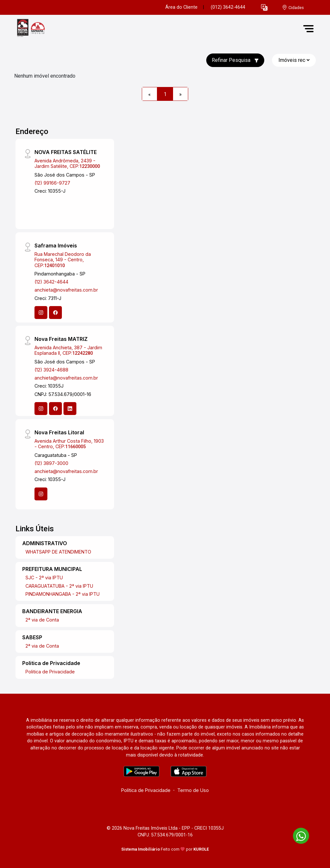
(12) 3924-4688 (51, 370)
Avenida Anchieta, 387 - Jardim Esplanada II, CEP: (68, 350)
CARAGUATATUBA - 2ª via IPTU (59, 586)
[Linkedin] (70, 409)
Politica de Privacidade (50, 672)
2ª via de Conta (42, 620)
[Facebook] (55, 313)
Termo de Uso (193, 790)
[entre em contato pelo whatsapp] (298, 835)
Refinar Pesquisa (235, 60)
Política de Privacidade (146, 790)
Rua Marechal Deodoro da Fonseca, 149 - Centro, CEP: (63, 260)
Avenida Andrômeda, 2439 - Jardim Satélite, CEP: (67, 163)
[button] (264, 8)
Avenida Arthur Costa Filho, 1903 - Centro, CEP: (69, 444)
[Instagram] (41, 313)
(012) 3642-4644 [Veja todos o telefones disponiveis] (228, 7)
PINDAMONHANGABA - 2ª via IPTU (63, 594)
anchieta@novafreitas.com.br (66, 290)
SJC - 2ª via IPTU (44, 578)
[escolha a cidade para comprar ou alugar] (293, 8)
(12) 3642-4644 (51, 282)
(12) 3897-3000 (51, 463)
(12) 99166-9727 (52, 183)
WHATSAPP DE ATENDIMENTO (58, 552)
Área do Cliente (181, 7)
